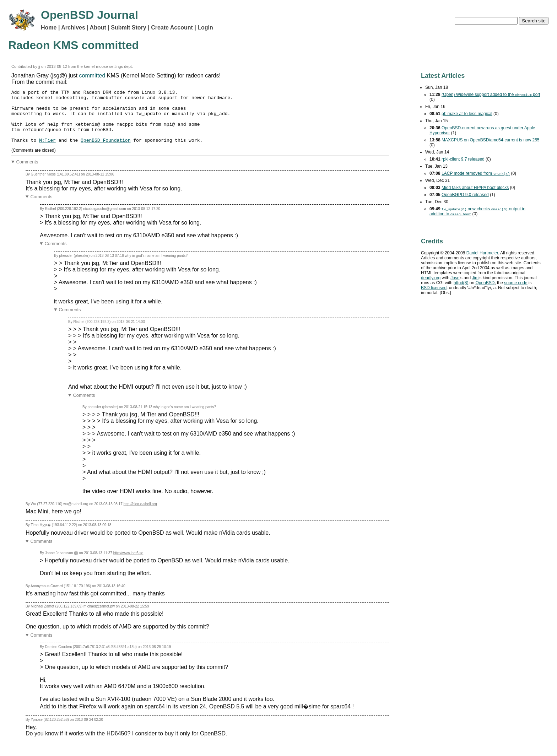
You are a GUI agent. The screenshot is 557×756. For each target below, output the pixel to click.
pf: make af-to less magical (467, 114)
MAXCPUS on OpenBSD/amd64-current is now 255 (490, 140)
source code (516, 283)
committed (92, 75)
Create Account (172, 28)
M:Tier (47, 151)
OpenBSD (485, 283)
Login (205, 28)
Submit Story (129, 28)
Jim (475, 278)
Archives (73, 28)
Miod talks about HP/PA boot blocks (475, 188)
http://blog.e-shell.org (140, 515)
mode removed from (476, 173)
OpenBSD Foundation (106, 151)
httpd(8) (461, 283)
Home (49, 28)
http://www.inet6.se (128, 564)
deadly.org (431, 278)
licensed (434, 288)
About (98, 28)
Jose (455, 278)
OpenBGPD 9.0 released (465, 195)
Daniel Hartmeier (482, 253)
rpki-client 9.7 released (463, 159)
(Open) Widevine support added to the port (491, 94)
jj (39, 66)
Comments (27, 172)
